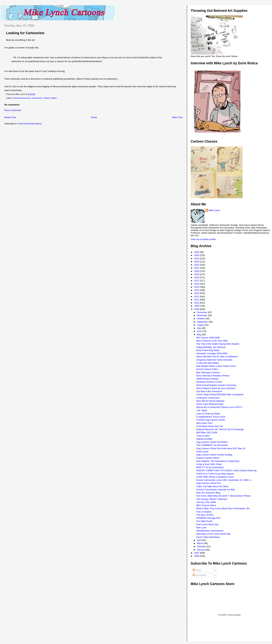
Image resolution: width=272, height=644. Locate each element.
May (199, 334)
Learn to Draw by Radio (208, 414)
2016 (197, 284)
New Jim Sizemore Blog (208, 493)
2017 (197, 281)
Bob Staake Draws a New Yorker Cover (216, 366)
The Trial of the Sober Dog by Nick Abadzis (218, 344)
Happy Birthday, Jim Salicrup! (211, 347)
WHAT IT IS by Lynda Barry (210, 467)
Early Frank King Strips (208, 350)
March (200, 543)
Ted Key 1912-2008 (206, 502)
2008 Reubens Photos (208, 379)
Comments (199, 575)
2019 (197, 274)
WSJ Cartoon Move (206, 505)
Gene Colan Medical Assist (210, 404)
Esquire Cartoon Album (208, 458)
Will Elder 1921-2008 (207, 432)
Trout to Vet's (203, 436)
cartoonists (37, 98)
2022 (197, 265)
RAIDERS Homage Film (208, 518)
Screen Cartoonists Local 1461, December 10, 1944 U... (224, 480)
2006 (197, 556)
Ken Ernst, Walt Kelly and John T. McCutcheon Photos (224, 496)
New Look (201, 528)
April (199, 540)
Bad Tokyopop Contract (208, 372)
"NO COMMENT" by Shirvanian (212, 445)
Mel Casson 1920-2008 (208, 338)
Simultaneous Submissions (210, 531)
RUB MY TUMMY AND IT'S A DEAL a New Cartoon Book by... (227, 470)
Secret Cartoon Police (207, 369)
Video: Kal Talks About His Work (212, 486)
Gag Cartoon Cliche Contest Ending (214, 455)
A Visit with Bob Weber (208, 363)
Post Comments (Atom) (30, 124)
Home (94, 117)
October (201, 319)
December (202, 312)
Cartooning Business (22, 98)
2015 (197, 287)
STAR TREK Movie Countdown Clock (215, 477)
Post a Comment (13, 110)
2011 (197, 300)
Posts (197, 570)
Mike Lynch (214, 210)
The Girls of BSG (205, 515)
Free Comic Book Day (207, 524)
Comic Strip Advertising (208, 537)
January (201, 550)
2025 (197, 255)
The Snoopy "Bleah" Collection (212, 499)
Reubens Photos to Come (209, 382)
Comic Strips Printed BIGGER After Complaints (220, 394)
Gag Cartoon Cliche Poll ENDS (212, 442)
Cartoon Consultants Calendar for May (216, 490)
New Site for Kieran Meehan (211, 401)
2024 (197, 259)
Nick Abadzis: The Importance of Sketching (218, 461)
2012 (197, 297)
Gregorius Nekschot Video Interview (214, 360)
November (202, 315)
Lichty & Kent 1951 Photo (209, 464)
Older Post (177, 117)
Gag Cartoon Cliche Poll (208, 483)
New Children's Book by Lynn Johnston (216, 388)
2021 (197, 268)
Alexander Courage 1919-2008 (212, 353)
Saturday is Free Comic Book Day (213, 534)
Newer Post (10, 117)
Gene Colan (202, 452)
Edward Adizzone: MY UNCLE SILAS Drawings (220, 429)
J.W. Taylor (202, 410)
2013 (197, 293)
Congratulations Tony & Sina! (211, 417)
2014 (197, 290)
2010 (197, 303)
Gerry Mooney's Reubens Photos (213, 376)
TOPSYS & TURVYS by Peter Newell (215, 474)
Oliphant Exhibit (204, 439)
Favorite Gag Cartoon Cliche (211, 420)
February (202, 546)
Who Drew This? (205, 423)
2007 (197, 553)
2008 (197, 309)
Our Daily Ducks (205, 521)
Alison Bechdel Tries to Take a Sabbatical (217, 357)
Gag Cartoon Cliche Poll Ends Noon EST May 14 (221, 448)
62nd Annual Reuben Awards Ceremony (216, 385)
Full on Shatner (204, 512)
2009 (197, 306)
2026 (197, 252)
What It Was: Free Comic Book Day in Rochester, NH (223, 508)
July (199, 328)
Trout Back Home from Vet (210, 426)
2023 (197, 262)
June (200, 331)
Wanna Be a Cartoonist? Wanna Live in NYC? (219, 407)
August (201, 325)
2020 (197, 271)
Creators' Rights (50, 98)
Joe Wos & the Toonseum (209, 391)
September (203, 322)
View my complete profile (203, 239)
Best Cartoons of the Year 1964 (212, 341)
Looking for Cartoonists (25, 33)
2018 (197, 277)
